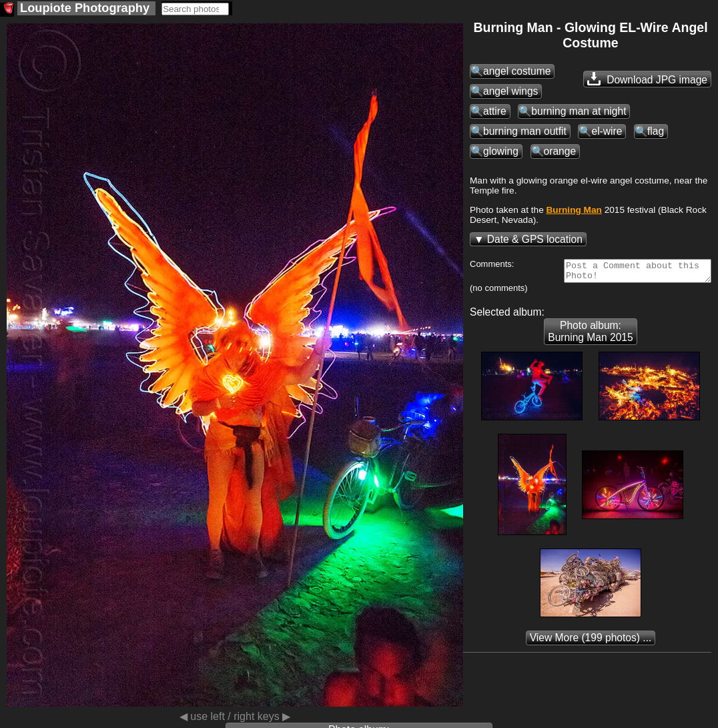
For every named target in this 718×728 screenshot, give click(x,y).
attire (495, 111)
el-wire (607, 131)
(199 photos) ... (591, 642)
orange (560, 151)
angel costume (517, 71)
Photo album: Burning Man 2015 (590, 335)
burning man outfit (525, 131)
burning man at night (579, 111)
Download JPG (647, 79)
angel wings (510, 91)
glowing (501, 151)
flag (656, 131)
